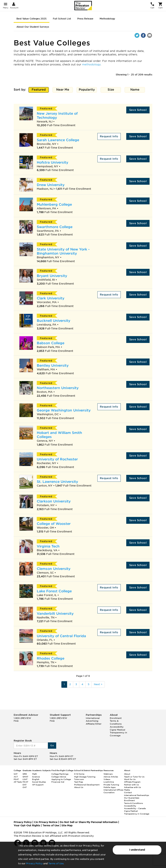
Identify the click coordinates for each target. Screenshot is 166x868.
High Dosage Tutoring (85, 777)
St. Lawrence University (57, 482)
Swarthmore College (55, 227)
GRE (25, 774)
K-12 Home (79, 774)
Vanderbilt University (55, 614)
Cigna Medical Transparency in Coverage (118, 733)
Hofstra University (52, 162)
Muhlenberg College (54, 204)
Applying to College (61, 779)
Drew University (51, 185)
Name (135, 90)
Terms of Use (56, 863)
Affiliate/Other (94, 724)
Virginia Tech (48, 546)
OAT (25, 787)
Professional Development (87, 785)
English (36, 779)
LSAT (25, 779)
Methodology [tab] (107, 19)
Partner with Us (131, 785)
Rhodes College (51, 658)
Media (127, 790)
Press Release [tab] (85, 19)
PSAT (16, 779)
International (93, 718)
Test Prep (79, 782)
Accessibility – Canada (135, 808)
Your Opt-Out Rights (27, 825)
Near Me (63, 90)
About (127, 774)
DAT (25, 785)
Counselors (109, 792)
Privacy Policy (34, 863)
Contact (128, 792)
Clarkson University (54, 501)
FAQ (16, 721)
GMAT (25, 777)
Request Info (109, 136)
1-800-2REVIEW (22, 718)
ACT (16, 777)
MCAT (25, 782)
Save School (138, 110)
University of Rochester (57, 459)
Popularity (87, 90)
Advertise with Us (132, 787)
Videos (107, 779)
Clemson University (54, 569)
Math (35, 774)
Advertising (92, 721)
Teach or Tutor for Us (134, 777)
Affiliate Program (132, 782)
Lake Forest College (54, 591)
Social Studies (39, 782)
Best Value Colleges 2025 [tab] (32, 19)
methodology (91, 64)
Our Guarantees (132, 798)
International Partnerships (137, 795)
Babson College (51, 343)
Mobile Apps (110, 787)
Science (36, 777)
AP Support (38, 785)
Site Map (67, 825)
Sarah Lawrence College (58, 140)
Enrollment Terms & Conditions (116, 721)
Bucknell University (54, 321)
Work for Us (130, 779)
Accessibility (117, 727)
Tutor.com (79, 779)
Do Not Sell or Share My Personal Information (89, 822)
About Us (79, 787)
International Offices (113, 790)
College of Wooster (54, 524)
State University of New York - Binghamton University (63, 251)
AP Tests (18, 782)
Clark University (51, 298)
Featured (39, 90)
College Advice (59, 777)
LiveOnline (109, 782)
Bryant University (52, 276)
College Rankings (60, 774)
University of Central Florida (61, 636)
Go (52, 745)
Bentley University (53, 365)
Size (111, 90)
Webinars (108, 774)
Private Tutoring (111, 785)
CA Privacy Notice (46, 822)
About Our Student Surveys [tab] (33, 27)
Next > (98, 684)
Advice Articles (111, 777)
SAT (16, 774)
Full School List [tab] (62, 19)
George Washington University (64, 410)
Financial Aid (58, 782)
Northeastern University (58, 388)
